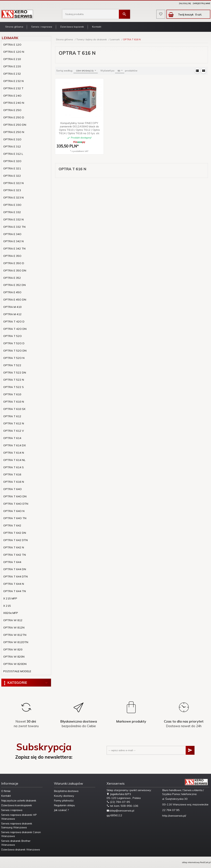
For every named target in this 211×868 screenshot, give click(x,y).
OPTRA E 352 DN (14, 285)
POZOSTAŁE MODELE (17, 671)
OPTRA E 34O (12, 234)
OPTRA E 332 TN (14, 227)
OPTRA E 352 (12, 278)
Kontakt (97, 27)
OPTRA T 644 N (14, 584)
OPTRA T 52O (12, 336)
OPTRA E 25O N (14, 132)
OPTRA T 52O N (14, 358)
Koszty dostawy (64, 796)
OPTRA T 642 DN (15, 533)
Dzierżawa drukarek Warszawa (20, 849)
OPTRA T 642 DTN (15, 540)
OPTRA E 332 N (13, 219)
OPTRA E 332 (12, 212)
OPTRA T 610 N (14, 402)
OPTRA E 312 (12, 146)
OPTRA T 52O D (14, 343)
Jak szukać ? (61, 810)
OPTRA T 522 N (14, 380)
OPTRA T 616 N (14, 482)
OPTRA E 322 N (13, 183)
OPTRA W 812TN (15, 635)
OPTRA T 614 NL (14, 460)
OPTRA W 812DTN (16, 642)
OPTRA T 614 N (14, 453)
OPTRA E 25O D (14, 117)
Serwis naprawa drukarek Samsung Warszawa (17, 825)
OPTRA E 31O (12, 139)
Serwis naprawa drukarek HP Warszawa (19, 817)
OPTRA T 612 (12, 416)
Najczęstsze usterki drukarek (19, 800)
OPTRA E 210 (12, 59)
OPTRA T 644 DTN (15, 576)
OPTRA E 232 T (13, 88)
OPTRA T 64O (12, 489)
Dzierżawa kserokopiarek (17, 805)
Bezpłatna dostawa (66, 791)
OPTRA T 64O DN (15, 496)
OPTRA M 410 (12, 307)
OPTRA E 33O (12, 205)
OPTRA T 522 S (13, 387)
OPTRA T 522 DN (15, 373)
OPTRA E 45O (12, 292)
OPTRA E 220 (12, 66)
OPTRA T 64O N (14, 511)
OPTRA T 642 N (14, 547)
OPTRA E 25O (12, 110)
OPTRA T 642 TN (15, 555)
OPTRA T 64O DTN (16, 504)
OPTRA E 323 (12, 190)
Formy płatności (64, 800)
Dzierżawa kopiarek (72, 27)
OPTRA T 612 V (14, 431)
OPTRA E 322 (12, 176)
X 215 (7, 606)
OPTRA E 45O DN (15, 300)
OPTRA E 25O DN (15, 125)
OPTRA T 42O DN (15, 329)
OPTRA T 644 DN (15, 569)
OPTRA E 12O (12, 45)
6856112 (116, 815)
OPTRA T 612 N (14, 423)
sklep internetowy (191, 862)
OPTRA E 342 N (13, 241)
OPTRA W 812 (13, 620)
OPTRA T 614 (12, 438)
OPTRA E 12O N (14, 52)
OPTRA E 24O (12, 96)
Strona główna (14, 27)
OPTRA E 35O (12, 256)
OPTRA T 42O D (14, 321)
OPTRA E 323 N (13, 197)
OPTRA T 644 (12, 562)
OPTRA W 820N (14, 657)
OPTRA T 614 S (13, 467)
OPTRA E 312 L (13, 154)
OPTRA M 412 (12, 314)
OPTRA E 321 (12, 168)
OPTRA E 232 (12, 74)
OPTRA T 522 (12, 365)
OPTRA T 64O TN (15, 518)
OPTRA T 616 (12, 474)
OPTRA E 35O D (14, 263)
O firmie (6, 791)
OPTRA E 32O (12, 161)
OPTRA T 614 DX (15, 445)
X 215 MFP (10, 598)
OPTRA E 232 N (13, 81)
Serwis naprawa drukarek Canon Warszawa (21, 834)
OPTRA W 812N (14, 627)
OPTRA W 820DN (15, 664)
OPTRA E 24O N (14, 103)
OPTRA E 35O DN (15, 270)
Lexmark (10, 38)
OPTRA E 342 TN (14, 249)
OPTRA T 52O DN (15, 351)
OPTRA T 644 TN (15, 591)
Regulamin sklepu (64, 805)
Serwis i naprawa (42, 27)
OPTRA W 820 (13, 649)
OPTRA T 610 (12, 394)
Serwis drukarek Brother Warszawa (16, 843)
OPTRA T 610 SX (14, 409)
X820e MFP (11, 613)
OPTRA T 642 (12, 525)
